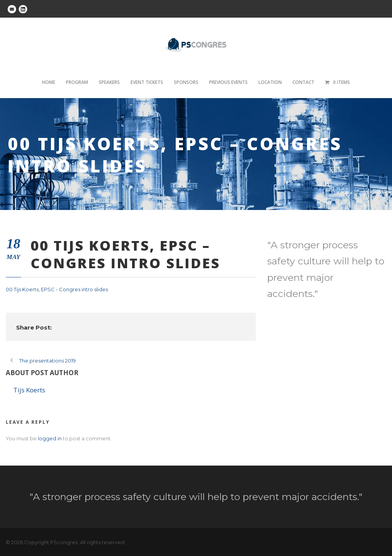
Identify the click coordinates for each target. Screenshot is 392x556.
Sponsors (186, 82)
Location (270, 82)
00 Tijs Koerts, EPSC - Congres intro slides (57, 289)
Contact (303, 82)
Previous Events (228, 82)
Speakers (109, 82)
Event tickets (147, 82)
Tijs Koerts (29, 390)
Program (77, 82)
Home (49, 82)
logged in (50, 438)
